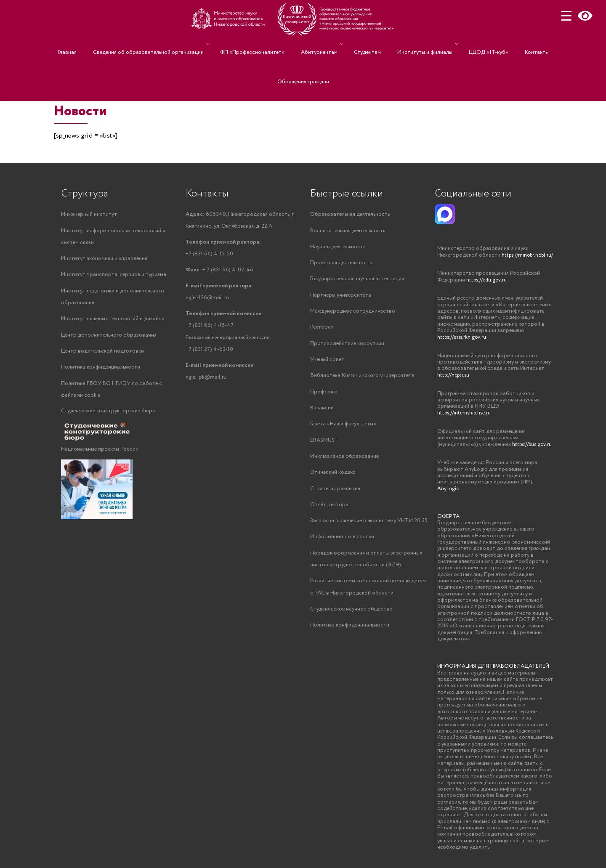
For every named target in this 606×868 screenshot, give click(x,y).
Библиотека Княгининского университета (362, 378)
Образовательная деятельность (350, 214)
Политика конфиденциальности (101, 370)
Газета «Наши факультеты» (343, 428)
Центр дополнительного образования (109, 337)
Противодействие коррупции (347, 346)
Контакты (514, 44)
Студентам (365, 44)
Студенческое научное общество (351, 616)
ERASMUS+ (324, 444)
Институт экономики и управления (104, 259)
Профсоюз (324, 395)
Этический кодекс (333, 477)
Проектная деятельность (341, 264)
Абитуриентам (321, 44)
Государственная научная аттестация (357, 280)
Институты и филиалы (414, 44)
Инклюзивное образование (344, 461)
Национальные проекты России (100, 453)
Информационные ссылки (342, 543)
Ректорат (322, 329)
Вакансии (322, 411)
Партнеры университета (341, 296)
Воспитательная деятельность (348, 231)
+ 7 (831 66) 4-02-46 (219, 272)
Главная (90, 44)
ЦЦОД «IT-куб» (474, 44)
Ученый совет (327, 362)
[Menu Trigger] (566, 16)
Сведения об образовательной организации (163, 44)
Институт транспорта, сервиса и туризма (114, 276)
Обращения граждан (303, 56)
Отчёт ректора (329, 510)
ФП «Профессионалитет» (263, 44)
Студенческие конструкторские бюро (108, 415)
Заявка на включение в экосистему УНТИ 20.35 (369, 526)
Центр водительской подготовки (102, 354)
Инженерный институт (89, 214)
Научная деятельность (338, 247)
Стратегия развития (335, 493)
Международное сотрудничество (353, 313)
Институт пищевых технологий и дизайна (113, 321)
